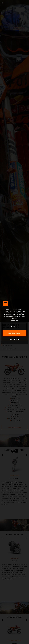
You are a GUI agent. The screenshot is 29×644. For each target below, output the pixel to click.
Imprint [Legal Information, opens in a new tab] (17, 320)
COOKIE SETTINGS (14, 339)
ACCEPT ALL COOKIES (14, 333)
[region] (14, 322)
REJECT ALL (15, 326)
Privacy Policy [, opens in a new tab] (13, 320)
